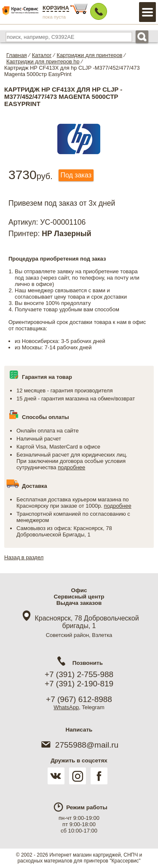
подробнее (71, 467)
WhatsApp (66, 707)
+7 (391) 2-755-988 (79, 674)
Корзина (56, 8)
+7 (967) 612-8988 (79, 699)
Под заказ (76, 175)
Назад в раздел (24, 557)
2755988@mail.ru (79, 745)
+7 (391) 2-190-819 (79, 684)
